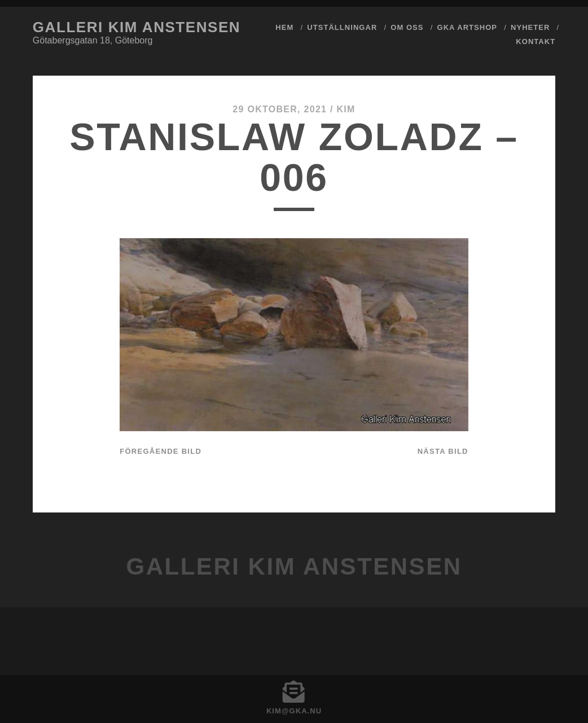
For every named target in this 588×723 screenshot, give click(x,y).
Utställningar (342, 27)
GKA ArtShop (468, 27)
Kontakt (536, 41)
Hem (284, 27)
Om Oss (407, 27)
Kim (346, 109)
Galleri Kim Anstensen (137, 27)
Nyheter (530, 27)
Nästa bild (443, 451)
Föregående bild (161, 451)
